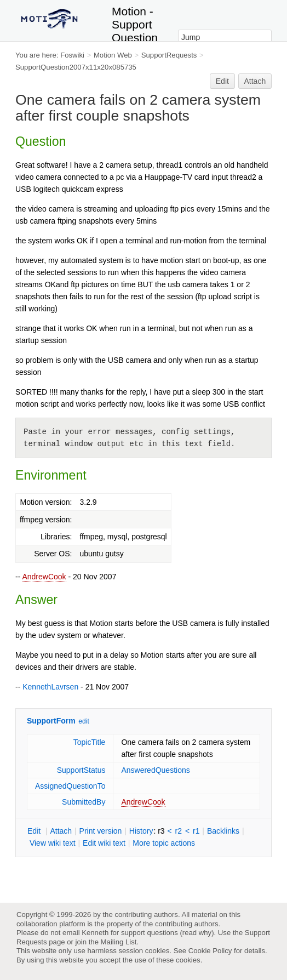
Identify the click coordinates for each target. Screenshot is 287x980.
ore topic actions (164, 843)
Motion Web (113, 55)
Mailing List (119, 942)
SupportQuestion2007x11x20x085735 (76, 67)
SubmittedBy (84, 802)
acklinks (223, 831)
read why (197, 933)
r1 (196, 831)
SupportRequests (169, 55)
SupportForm (51, 721)
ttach (61, 831)
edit (84, 721)
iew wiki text (53, 843)
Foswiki (72, 55)
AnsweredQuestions (155, 770)
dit (35, 831)
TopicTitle (90, 742)
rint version (101, 831)
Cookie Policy (210, 951)
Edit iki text (104, 843)
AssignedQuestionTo (70, 786)
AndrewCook (44, 577)
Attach (255, 81)
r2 (179, 831)
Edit (222, 81)
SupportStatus (81, 770)
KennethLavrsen (50, 687)
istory (141, 831)
